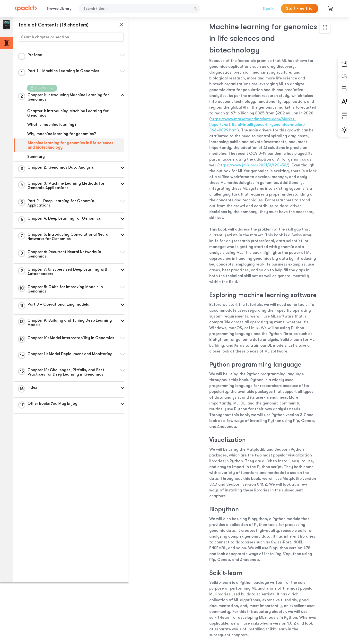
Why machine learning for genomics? (62, 134)
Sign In (268, 9)
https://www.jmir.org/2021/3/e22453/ (215, 113)
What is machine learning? (52, 125)
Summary (36, 157)
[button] (115, 55)
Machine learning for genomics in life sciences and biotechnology (70, 145)
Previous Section (163, 608)
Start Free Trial (300, 9)
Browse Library (59, 9)
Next (297, 608)
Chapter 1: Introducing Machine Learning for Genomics (68, 113)
